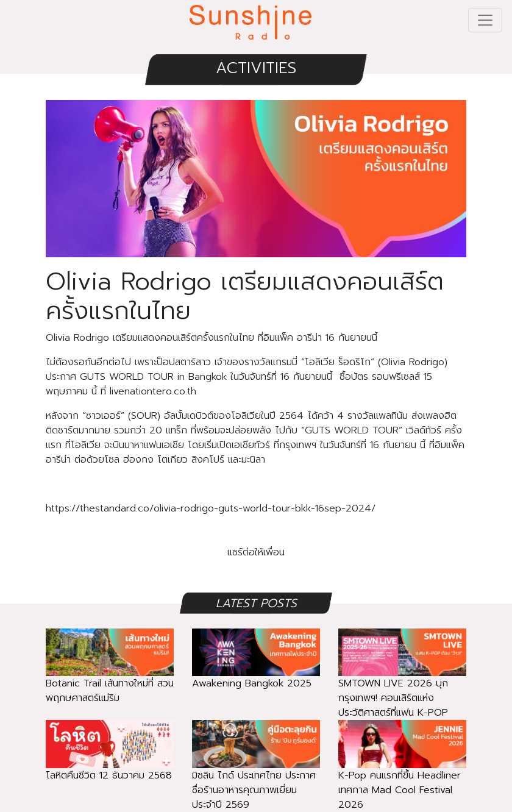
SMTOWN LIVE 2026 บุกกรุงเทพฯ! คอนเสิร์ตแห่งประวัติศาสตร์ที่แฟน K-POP (402, 682)
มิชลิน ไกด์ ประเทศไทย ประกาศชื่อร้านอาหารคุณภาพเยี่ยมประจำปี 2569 (256, 774)
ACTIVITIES (256, 68)
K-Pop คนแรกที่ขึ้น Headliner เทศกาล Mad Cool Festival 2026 (402, 774)
